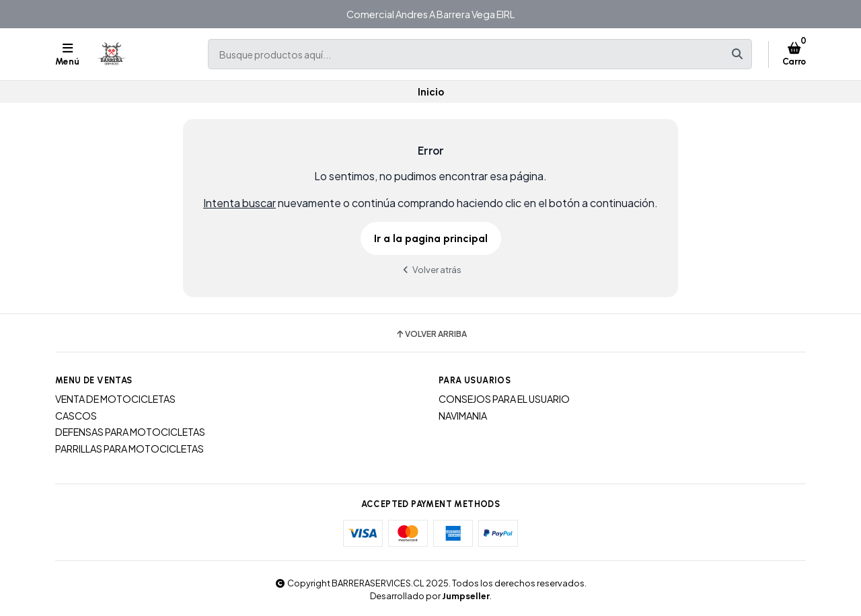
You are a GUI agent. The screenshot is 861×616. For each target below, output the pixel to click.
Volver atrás (430, 269)
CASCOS (76, 416)
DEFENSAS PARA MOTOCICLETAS (130, 432)
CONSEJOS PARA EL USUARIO (504, 399)
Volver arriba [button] (431, 334)
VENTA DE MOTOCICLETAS (115, 399)
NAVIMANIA (463, 416)
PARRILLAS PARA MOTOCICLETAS (129, 449)
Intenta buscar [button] (239, 203)
